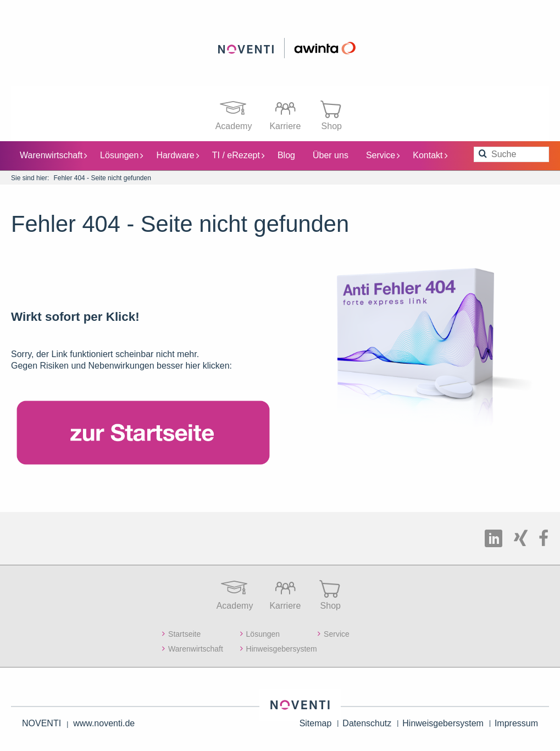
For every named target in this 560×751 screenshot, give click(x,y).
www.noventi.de (104, 723)
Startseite (184, 634)
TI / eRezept (238, 155)
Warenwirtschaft (53, 155)
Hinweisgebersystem (282, 648)
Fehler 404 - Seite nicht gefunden (102, 177)
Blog (286, 155)
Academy (234, 112)
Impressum (516, 723)
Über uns (331, 155)
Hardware (177, 155)
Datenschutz (367, 723)
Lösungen (121, 155)
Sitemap (316, 723)
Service (383, 155)
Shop (331, 112)
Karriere (285, 112)
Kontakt (430, 155)
